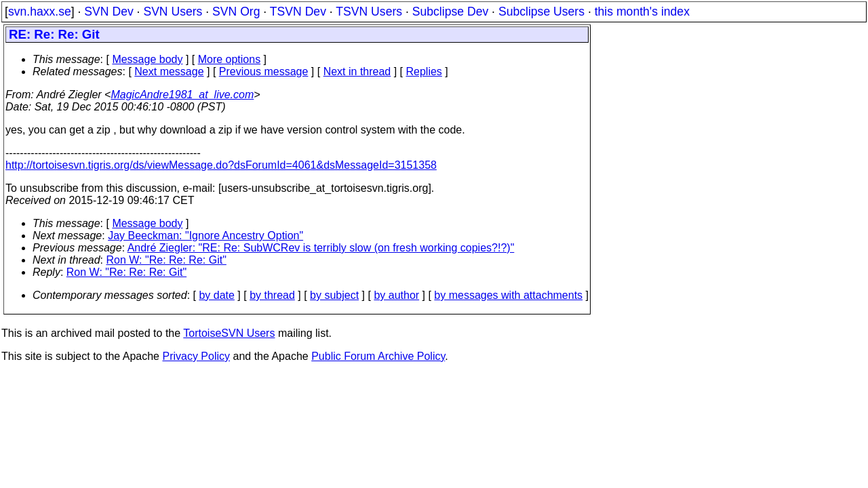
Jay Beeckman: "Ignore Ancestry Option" (205, 236)
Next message (169, 72)
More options (230, 59)
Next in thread (357, 72)
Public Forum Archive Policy (378, 356)
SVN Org (236, 12)
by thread (272, 295)
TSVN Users (369, 12)
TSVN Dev (298, 12)
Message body (147, 59)
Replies (424, 72)
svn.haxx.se (40, 12)
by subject (334, 295)
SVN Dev (108, 12)
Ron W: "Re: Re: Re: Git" (166, 260)
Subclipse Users (541, 12)
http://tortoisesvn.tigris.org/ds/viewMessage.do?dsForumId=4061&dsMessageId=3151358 (221, 165)
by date (216, 295)
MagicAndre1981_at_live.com (182, 95)
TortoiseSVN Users (229, 333)
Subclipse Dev (450, 12)
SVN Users (173, 12)
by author (396, 295)
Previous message (264, 72)
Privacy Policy (196, 356)
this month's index (642, 12)
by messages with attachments (508, 295)
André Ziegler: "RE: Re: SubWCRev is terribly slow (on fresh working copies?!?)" (321, 248)
